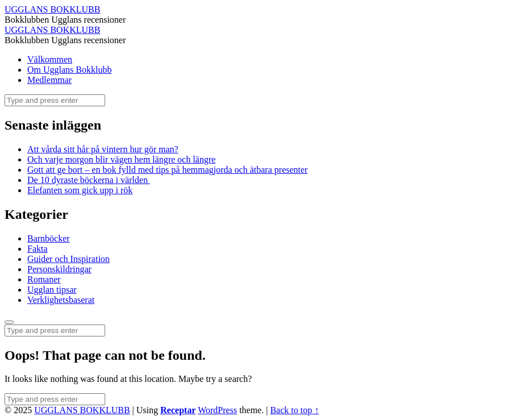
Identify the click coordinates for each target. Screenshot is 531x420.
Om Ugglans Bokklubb (69, 70)
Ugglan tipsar (52, 290)
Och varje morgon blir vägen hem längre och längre (121, 159)
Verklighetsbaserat (61, 300)
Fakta (38, 249)
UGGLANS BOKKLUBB (82, 410)
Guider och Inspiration (69, 259)
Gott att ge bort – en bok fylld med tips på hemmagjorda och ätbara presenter (167, 170)
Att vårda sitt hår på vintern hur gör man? (103, 149)
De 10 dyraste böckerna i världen (89, 180)
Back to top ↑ (294, 410)
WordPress (217, 410)
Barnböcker (49, 238)
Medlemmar (49, 80)
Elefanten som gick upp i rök (80, 190)
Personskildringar (59, 269)
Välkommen (50, 59)
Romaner (44, 279)
